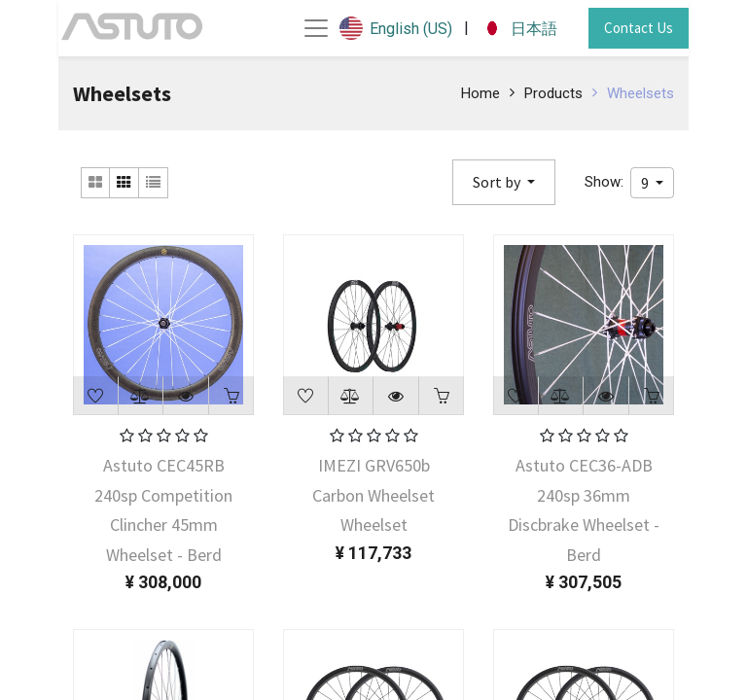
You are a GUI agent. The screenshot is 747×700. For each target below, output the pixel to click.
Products (553, 93)
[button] (504, 182)
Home (480, 93)
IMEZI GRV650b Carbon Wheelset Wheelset (373, 495)
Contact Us (639, 28)
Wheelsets (640, 93)
